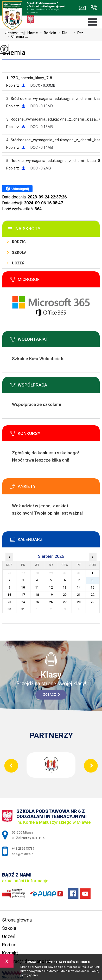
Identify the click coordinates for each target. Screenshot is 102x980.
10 (23, 588)
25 (37, 602)
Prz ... (79, 33)
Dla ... (64, 33)
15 (93, 588)
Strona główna (17, 920)
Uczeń (18, 263)
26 (51, 602)
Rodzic (47, 33)
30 (9, 609)
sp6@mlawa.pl (82, 8)
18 (37, 595)
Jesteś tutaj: (16, 33)
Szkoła (19, 253)
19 (51, 595)
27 (65, 602)
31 (23, 609)
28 (79, 602)
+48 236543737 (94, 8)
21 (79, 595)
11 (37, 588)
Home (33, 33)
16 (9, 595)
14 (79, 588)
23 (9, 602)
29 (93, 602)
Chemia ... (17, 36)
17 (23, 595)
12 (51, 588)
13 (65, 588)
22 (93, 595)
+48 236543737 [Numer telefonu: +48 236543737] (23, 848)
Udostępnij (17, 189)
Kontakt (10, 953)
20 (65, 595)
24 (23, 602)
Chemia (14, 53)
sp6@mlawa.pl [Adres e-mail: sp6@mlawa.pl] (23, 854)
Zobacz (52, 695)
